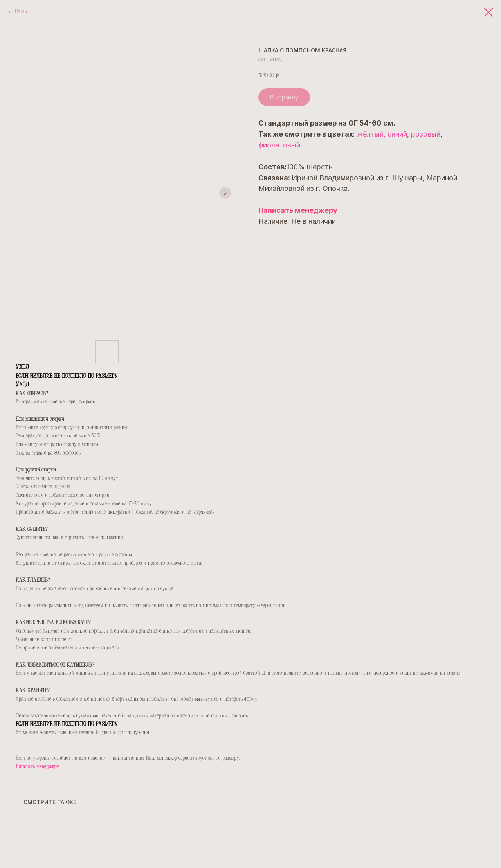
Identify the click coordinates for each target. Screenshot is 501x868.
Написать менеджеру (298, 210)
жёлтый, (371, 134)
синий (397, 134)
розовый (426, 134)
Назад (21, 12)
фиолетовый (279, 145)
